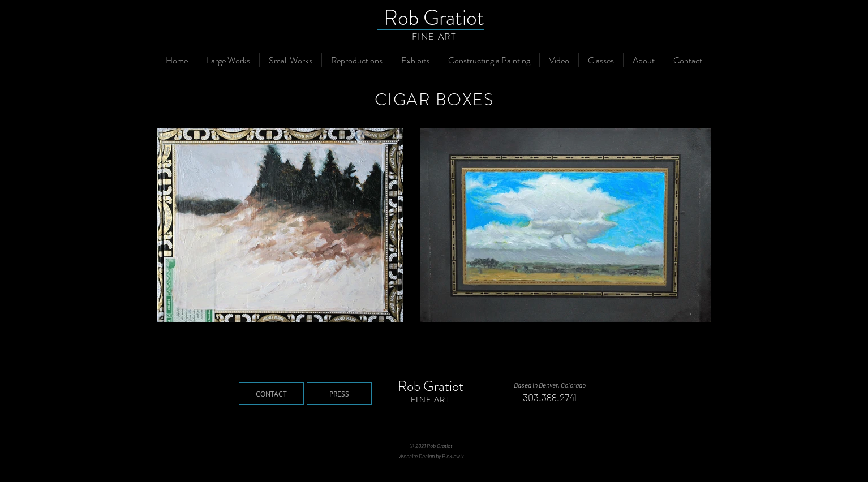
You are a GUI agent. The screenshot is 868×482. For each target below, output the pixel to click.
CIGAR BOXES (434, 100)
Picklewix (453, 456)
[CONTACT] (271, 394)
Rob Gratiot (434, 18)
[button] (228, 60)
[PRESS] (339, 394)
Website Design (416, 456)
